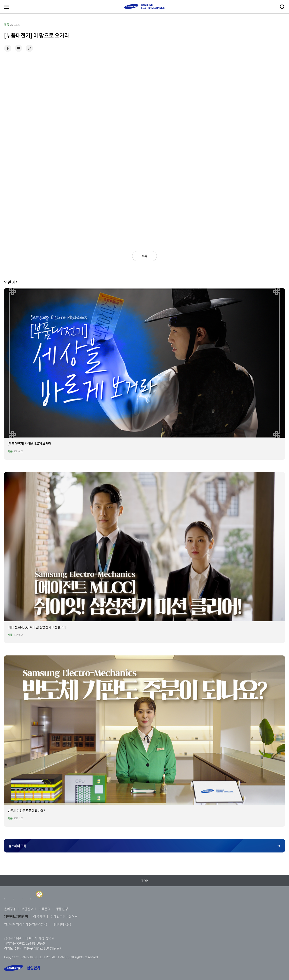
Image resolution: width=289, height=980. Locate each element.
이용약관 (39, 916)
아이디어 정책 (62, 924)
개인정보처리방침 (16, 916)
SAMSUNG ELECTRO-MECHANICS (144, 6)
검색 (282, 7)
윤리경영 (10, 909)
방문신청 (62, 909)
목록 (145, 256)
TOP (145, 881)
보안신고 (27, 909)
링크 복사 (29, 48)
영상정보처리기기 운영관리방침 (26, 924)
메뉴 (7, 7)
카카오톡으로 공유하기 (19, 48)
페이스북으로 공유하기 (8, 48)
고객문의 (45, 909)
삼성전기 (22, 968)
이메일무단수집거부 (64, 916)
